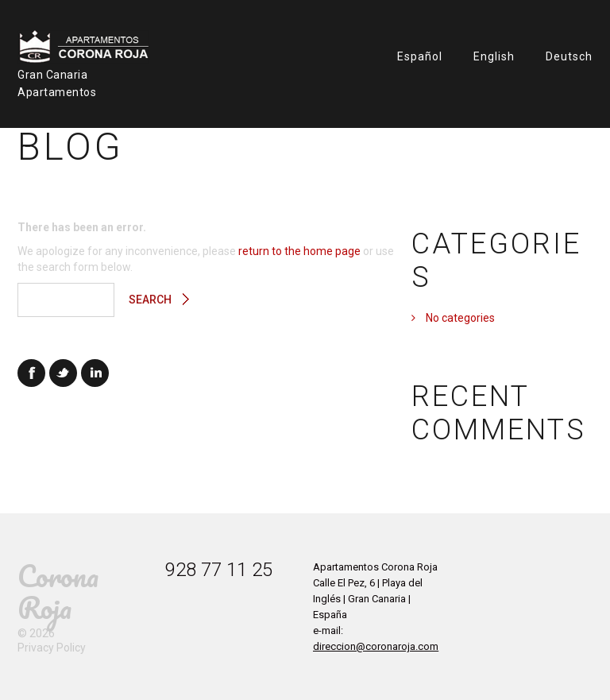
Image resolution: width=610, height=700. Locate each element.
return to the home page (299, 251)
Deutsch (569, 56)
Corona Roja (58, 592)
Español (420, 56)
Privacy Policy (52, 648)
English (494, 56)
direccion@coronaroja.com (376, 646)
